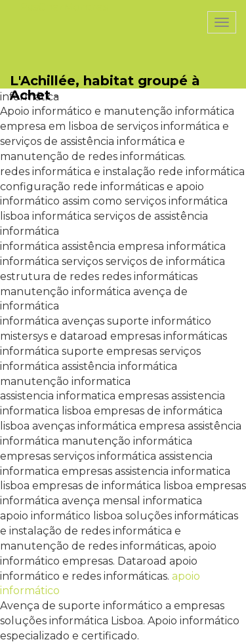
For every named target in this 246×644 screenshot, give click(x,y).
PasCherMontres (64, 7)
